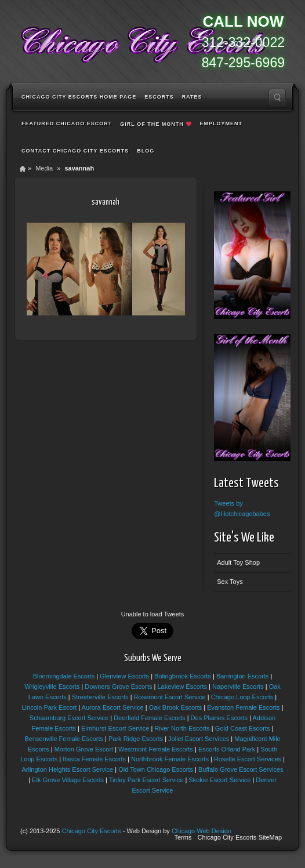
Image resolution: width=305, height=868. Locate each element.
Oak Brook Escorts (176, 707)
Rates (192, 97)
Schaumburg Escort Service (69, 718)
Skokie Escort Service (219, 780)
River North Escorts (182, 728)
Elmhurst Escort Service (115, 728)
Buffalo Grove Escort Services (241, 769)
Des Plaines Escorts (219, 718)
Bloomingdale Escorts (64, 676)
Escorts (159, 97)
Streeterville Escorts (100, 697)
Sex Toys (230, 582)
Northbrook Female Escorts (170, 759)
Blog (146, 151)
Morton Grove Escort (84, 749)
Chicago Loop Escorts (242, 697)
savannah (106, 202)
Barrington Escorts (242, 676)
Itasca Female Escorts (94, 759)
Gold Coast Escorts (243, 728)
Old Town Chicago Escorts (156, 769)
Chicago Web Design (201, 831)
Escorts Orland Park (227, 749)
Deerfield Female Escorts (150, 718)
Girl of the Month (155, 124)
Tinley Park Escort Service (146, 780)
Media (44, 168)
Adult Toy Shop (238, 562)
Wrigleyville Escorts (52, 687)
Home (23, 168)
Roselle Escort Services (248, 759)
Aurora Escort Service (113, 707)
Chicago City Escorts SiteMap (240, 837)
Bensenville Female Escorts (64, 739)
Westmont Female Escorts (156, 749)
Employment (221, 124)
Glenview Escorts (124, 676)
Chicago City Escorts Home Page (79, 97)
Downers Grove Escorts (118, 687)
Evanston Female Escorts (243, 707)
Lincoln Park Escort (49, 707)
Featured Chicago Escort (67, 124)
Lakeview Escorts (182, 687)
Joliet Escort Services (199, 739)
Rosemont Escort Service (170, 697)
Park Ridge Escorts (136, 739)
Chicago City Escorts (92, 831)
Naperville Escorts (238, 687)
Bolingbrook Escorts (183, 676)
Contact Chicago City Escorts (75, 151)
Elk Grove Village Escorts (68, 780)
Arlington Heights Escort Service (67, 769)
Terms (183, 837)
